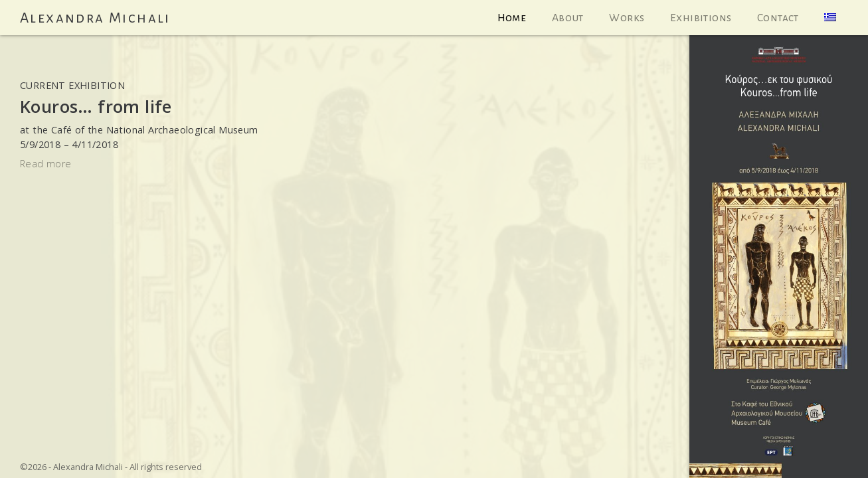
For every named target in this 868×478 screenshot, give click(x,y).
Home (512, 18)
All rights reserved (166, 467)
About (568, 18)
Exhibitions (701, 18)
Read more (46, 164)
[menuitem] (830, 17)
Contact (778, 18)
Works (627, 18)
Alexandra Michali (95, 18)
